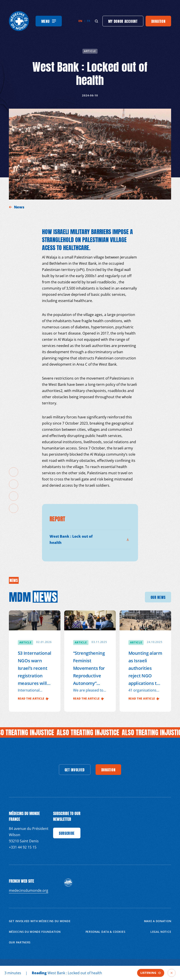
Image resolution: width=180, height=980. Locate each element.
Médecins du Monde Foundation (35, 932)
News (20, 207)
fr (89, 21)
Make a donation (158, 921)
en (80, 21)
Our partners (20, 942)
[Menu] (49, 21)
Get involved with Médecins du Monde (40, 921)
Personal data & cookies (106, 932)
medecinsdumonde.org (29, 890)
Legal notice (161, 932)
